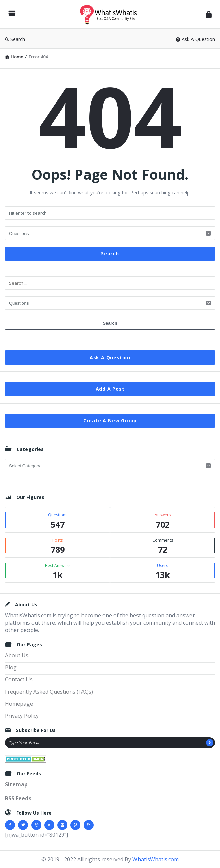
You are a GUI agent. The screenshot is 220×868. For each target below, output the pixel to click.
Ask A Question (195, 39)
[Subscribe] (210, 743)
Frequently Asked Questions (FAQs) (49, 692)
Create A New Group (110, 421)
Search (15, 39)
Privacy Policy (22, 716)
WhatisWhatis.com (156, 859)
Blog (11, 667)
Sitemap (16, 784)
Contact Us (19, 679)
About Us (17, 655)
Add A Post (110, 389)
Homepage (19, 704)
